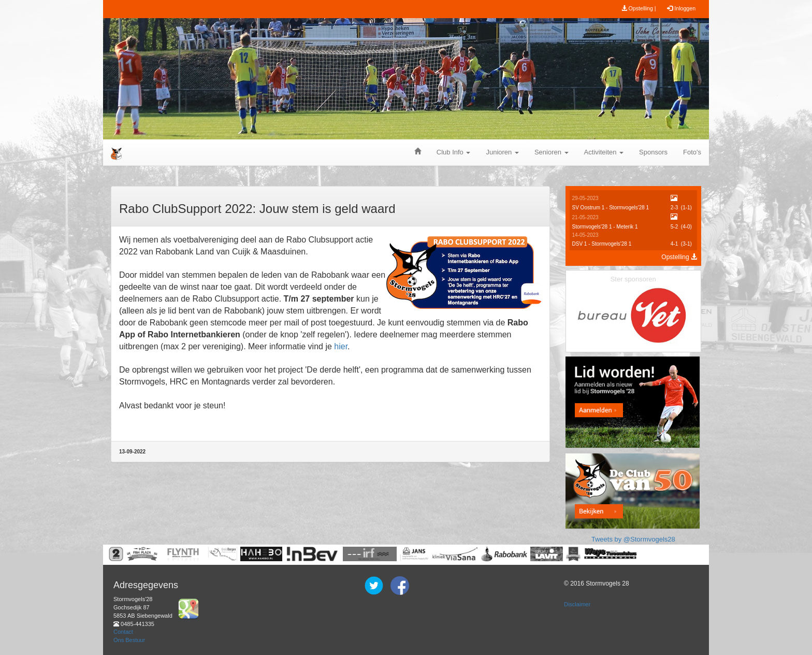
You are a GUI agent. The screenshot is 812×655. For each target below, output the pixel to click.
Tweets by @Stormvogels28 (633, 539)
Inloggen (681, 8)
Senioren (552, 152)
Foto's (692, 152)
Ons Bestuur (129, 640)
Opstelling (679, 257)
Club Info (454, 152)
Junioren (502, 152)
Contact (123, 632)
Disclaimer (577, 604)
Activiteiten (604, 152)
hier (341, 346)
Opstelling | (639, 8)
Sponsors (653, 152)
